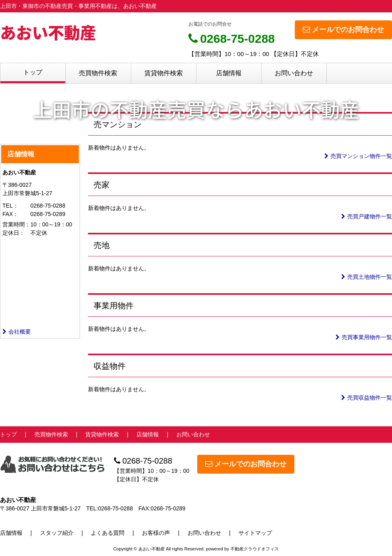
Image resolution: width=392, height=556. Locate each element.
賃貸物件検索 (164, 73)
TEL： (10, 206)
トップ (33, 72)
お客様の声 (156, 533)
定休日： (14, 233)
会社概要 (17, 332)
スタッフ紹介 (57, 533)
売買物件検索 (98, 73)
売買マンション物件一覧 (358, 156)
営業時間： (16, 224)
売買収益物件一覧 (367, 398)
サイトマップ (255, 533)
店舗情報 (229, 73)
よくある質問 (108, 533)
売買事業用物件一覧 (364, 337)
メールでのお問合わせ (343, 30)
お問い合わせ (294, 73)
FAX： (10, 214)
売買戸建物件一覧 (367, 216)
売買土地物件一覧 (367, 277)
